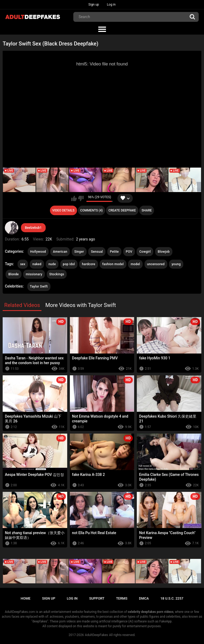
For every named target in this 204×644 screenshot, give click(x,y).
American (60, 252)
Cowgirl (145, 252)
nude (52, 264)
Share (147, 210)
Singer (79, 252)
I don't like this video (81, 198)
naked (37, 264)
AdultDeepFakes (97, 635)
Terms (122, 598)
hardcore (88, 264)
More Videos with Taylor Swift (81, 305)
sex (23, 264)
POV (129, 252)
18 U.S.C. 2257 (172, 598)
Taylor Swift (39, 286)
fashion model (113, 264)
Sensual (97, 252)
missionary (34, 274)
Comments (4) (92, 210)
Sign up (94, 5)
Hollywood (38, 252)
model (135, 264)
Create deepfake (122, 210)
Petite (114, 252)
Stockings (57, 274)
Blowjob (164, 252)
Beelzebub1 (33, 228)
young (176, 264)
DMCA (144, 598)
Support (97, 598)
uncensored (156, 264)
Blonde (13, 274)
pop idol (69, 264)
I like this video (74, 198)
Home (26, 598)
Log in (111, 5)
